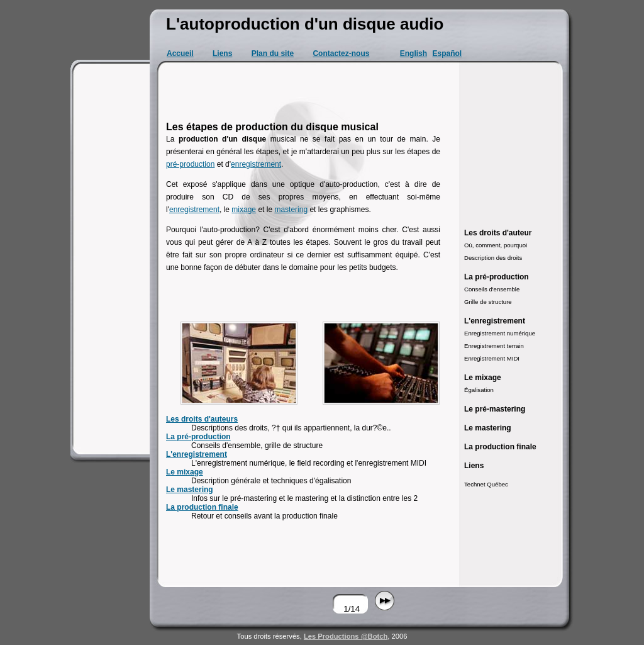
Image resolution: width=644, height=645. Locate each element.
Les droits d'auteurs (202, 419)
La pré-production (198, 437)
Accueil (180, 53)
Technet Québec (486, 484)
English (414, 53)
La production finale (202, 507)
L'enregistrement (197, 454)
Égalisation (479, 390)
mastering (291, 210)
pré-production (190, 164)
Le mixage (185, 472)
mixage (244, 210)
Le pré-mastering (495, 409)
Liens (222, 53)
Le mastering (190, 490)
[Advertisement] (112, 258)
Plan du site (273, 53)
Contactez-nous (341, 53)
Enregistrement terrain (494, 346)
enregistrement (256, 164)
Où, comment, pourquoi (496, 245)
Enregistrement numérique (500, 333)
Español (447, 53)
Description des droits (493, 258)
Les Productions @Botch (346, 636)
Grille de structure (488, 302)
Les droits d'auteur (498, 233)
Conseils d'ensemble (492, 289)
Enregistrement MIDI (492, 358)
